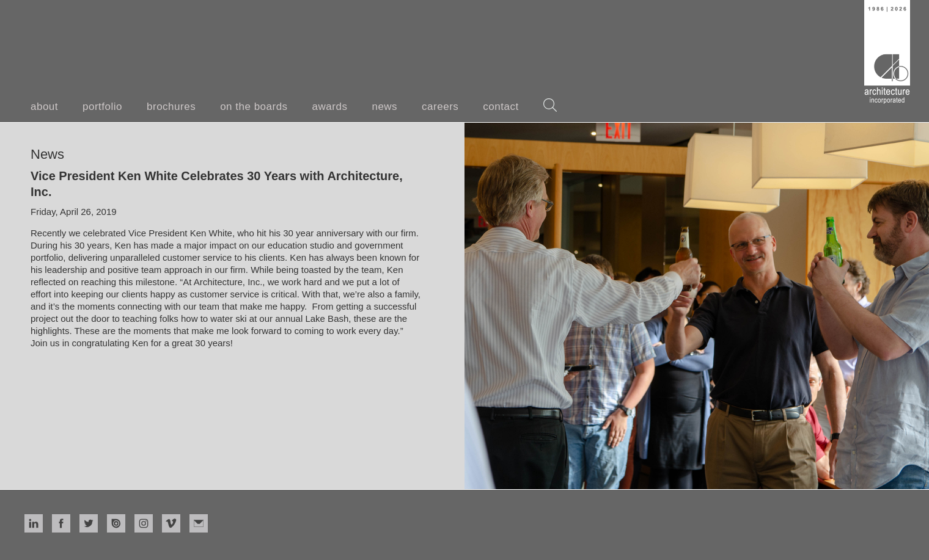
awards (330, 107)
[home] (887, 52)
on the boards (254, 107)
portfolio (102, 107)
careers (440, 107)
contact (501, 107)
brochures (171, 107)
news (384, 107)
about (44, 107)
